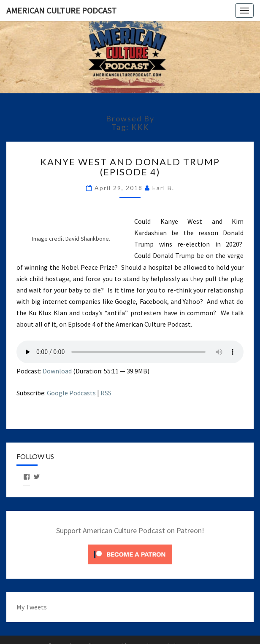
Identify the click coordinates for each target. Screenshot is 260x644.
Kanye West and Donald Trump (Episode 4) (130, 167)
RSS (106, 393)
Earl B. (163, 188)
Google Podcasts (71, 393)
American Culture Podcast (61, 10)
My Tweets (32, 607)
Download (57, 371)
